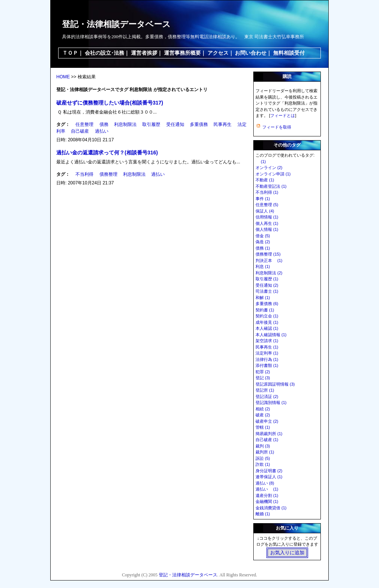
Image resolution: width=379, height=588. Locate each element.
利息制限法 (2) (269, 273)
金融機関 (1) (267, 501)
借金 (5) (263, 236)
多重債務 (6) (267, 304)
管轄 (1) (263, 427)
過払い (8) (265, 483)
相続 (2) (263, 409)
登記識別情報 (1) (271, 402)
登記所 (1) (265, 390)
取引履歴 (151, 124)
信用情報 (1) (267, 217)
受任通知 (175, 124)
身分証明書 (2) (269, 471)
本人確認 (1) (267, 328)
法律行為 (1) (267, 359)
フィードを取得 (277, 127)
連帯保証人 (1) (269, 477)
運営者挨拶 (144, 53)
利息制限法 (125, 124)
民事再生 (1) (267, 347)
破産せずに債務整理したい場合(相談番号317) (110, 103)
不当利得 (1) (267, 192)
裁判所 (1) (265, 452)
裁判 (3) (263, 446)
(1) (261, 162)
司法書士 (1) (267, 291)
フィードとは (283, 115)
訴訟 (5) (263, 458)
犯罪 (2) (263, 372)
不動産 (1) (265, 180)
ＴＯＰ (70, 53)
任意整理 (84, 124)
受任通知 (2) (267, 285)
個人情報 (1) (267, 229)
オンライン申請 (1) (273, 174)
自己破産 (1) (267, 440)
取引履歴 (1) (267, 279)
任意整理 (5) (267, 205)
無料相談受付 (289, 53)
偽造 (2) (263, 242)
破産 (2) (263, 415)
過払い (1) (267, 489)
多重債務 (199, 124)
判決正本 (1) (269, 260)
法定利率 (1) (267, 353)
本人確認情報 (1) (271, 335)
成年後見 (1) (267, 322)
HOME (63, 77)
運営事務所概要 (182, 53)
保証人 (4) (265, 211)
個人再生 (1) (267, 223)
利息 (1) (263, 266)
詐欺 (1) (263, 464)
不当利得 (84, 174)
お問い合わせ (251, 53)
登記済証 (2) (267, 396)
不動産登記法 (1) (271, 186)
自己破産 (80, 131)
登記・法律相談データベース (116, 24)
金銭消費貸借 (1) (271, 508)
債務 (104, 124)
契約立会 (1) (267, 316)
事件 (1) (263, 199)
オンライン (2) (269, 168)
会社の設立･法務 (105, 53)
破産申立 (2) (267, 421)
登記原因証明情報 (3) (275, 384)
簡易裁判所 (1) (269, 434)
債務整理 (108, 174)
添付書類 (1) (267, 365)
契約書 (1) (265, 310)
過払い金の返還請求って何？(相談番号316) (107, 153)
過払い (102, 131)
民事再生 (223, 124)
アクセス (218, 53)
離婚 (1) (263, 514)
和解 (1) (263, 298)
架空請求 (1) (267, 341)
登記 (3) (263, 378)
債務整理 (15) (268, 254)
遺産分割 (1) (267, 495)
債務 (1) (263, 248)
